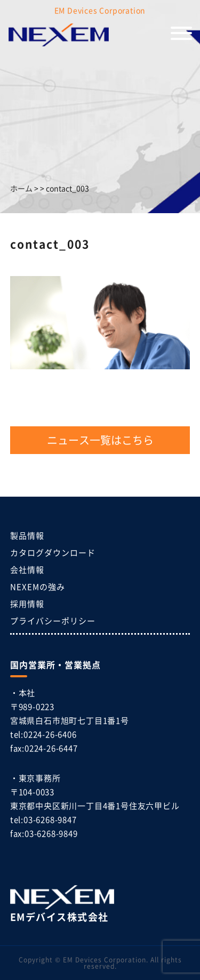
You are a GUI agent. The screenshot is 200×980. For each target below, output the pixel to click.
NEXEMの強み (38, 586)
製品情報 (27, 535)
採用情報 (27, 604)
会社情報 (27, 569)
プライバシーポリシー (53, 621)
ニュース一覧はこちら (100, 440)
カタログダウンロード (53, 552)
